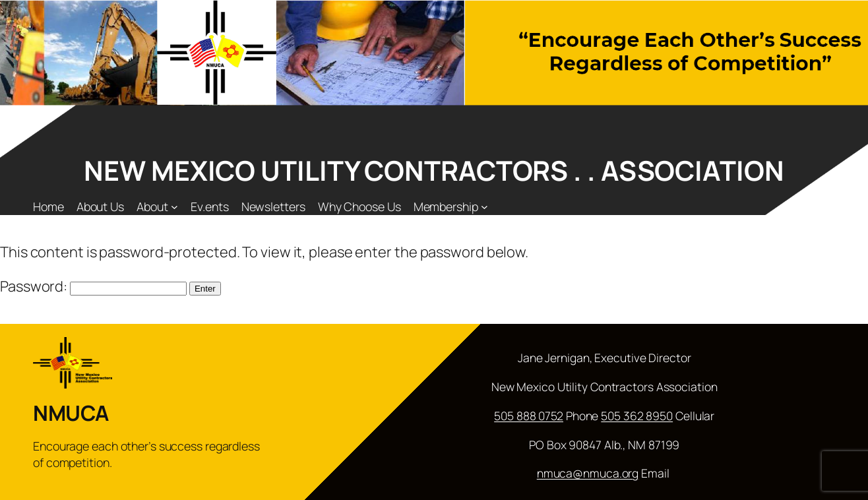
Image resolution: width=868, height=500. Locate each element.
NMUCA (71, 413)
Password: (93, 286)
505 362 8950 (637, 416)
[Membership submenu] (484, 207)
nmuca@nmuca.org (588, 473)
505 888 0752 (529, 416)
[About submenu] (174, 207)
